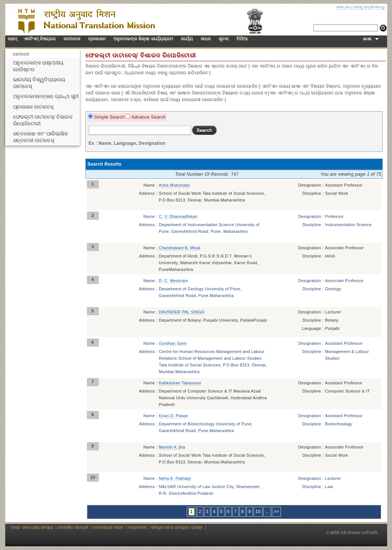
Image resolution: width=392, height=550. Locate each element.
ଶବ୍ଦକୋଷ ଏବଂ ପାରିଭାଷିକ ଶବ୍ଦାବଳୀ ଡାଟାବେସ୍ (40, 137)
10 (258, 512)
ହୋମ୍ (12, 39)
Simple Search (109, 117)
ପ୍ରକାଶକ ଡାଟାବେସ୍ (33, 107)
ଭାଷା (371, 39)
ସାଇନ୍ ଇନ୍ (344, 7)
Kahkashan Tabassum (180, 383)
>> (277, 512)
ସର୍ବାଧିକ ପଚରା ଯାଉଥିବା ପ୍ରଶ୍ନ (177, 527)
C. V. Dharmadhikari (178, 216)
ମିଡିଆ (242, 39)
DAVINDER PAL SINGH (182, 312)
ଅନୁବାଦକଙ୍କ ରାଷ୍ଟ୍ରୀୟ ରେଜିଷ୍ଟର (38, 66)
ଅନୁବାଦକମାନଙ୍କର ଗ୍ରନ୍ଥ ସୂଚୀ (46, 96)
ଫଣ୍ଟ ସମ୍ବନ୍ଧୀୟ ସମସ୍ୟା (32, 527)
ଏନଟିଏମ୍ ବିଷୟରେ (40, 39)
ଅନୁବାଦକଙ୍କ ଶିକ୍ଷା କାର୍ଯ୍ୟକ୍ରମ (143, 39)
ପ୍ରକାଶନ (97, 39)
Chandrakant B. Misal (180, 248)
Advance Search (148, 117)
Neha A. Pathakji (175, 478)
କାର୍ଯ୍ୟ (187, 39)
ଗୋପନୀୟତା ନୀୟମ (108, 527)
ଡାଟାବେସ (72, 39)
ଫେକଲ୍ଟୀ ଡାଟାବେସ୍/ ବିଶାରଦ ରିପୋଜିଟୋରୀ (43, 120)
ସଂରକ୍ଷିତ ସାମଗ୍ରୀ (73, 527)
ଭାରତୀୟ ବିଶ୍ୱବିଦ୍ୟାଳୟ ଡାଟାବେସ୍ (39, 83)
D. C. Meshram (173, 281)
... (267, 512)
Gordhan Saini (173, 343)
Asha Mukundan (174, 185)
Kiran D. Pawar (173, 416)
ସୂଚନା (224, 39)
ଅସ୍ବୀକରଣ (137, 527)
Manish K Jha (172, 447)
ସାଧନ (206, 39)
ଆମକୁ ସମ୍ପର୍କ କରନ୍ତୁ (369, 7)
